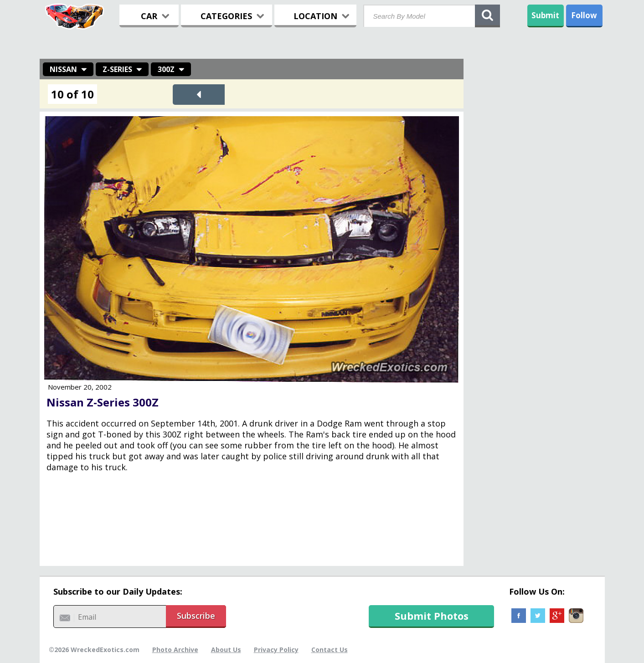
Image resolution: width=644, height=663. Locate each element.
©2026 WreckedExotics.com (94, 650)
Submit (545, 15)
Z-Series (117, 69)
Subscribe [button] (196, 616)
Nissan (63, 69)
